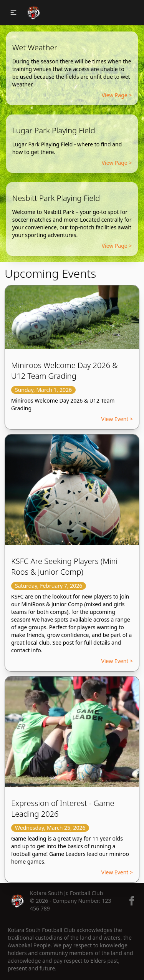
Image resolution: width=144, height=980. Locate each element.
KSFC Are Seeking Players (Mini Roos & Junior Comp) (64, 566)
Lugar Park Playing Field (54, 130)
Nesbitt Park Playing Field (56, 198)
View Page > (117, 95)
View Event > (117, 419)
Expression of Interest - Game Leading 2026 (63, 808)
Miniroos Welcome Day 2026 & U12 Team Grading (65, 371)
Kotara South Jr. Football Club (66, 893)
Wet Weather (35, 47)
